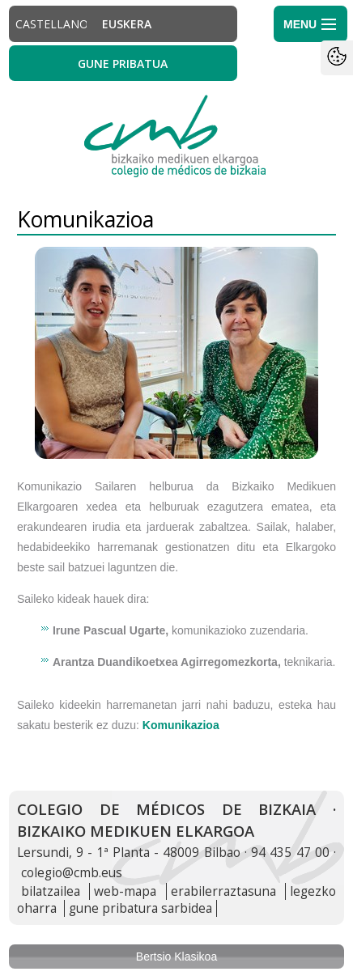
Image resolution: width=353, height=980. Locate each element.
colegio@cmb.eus (72, 873)
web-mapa (125, 891)
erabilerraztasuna (223, 891)
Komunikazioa (181, 725)
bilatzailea (51, 891)
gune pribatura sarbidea (140, 908)
